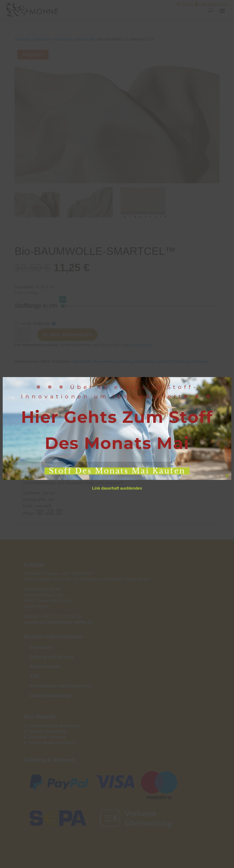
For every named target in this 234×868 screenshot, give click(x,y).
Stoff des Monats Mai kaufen (117, 471)
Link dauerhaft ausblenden (117, 488)
